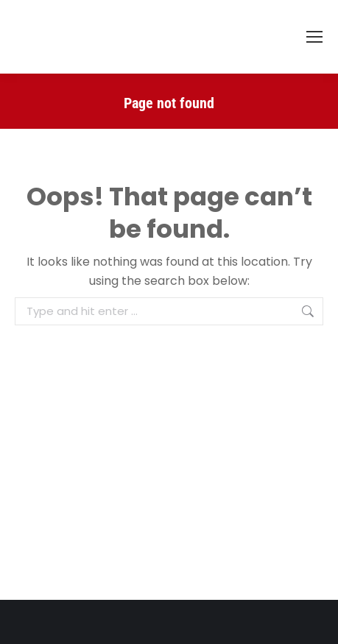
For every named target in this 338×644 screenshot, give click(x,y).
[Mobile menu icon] (314, 37)
